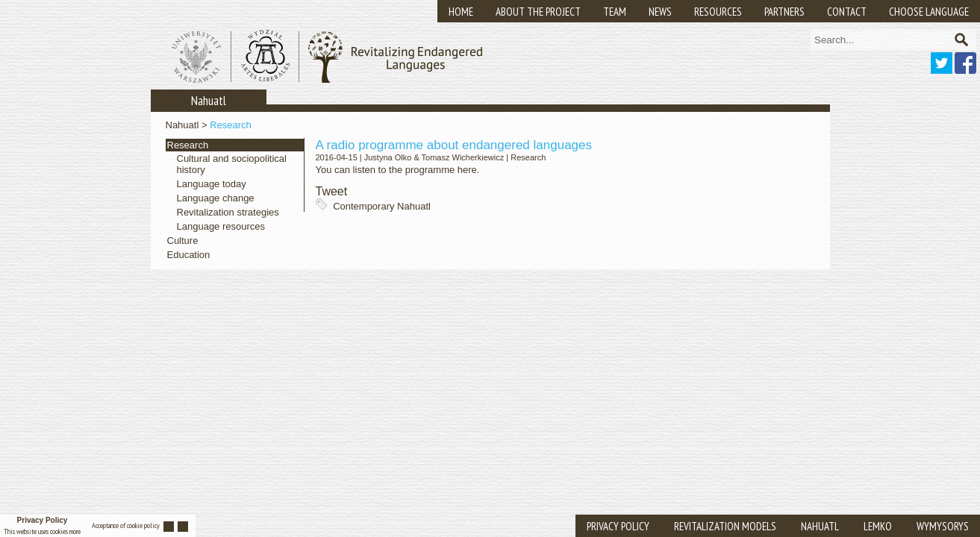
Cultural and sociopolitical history (232, 164)
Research (231, 125)
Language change (216, 198)
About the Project (538, 12)
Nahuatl (182, 125)
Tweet (332, 191)
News (660, 12)
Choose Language (929, 12)
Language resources (221, 226)
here (467, 170)
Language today (212, 184)
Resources (718, 12)
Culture (183, 241)
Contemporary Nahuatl (382, 206)
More (75, 531)
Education (189, 255)
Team (615, 12)
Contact (847, 12)
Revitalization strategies (228, 212)
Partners (784, 12)
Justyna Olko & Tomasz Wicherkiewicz (434, 157)
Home (461, 12)
